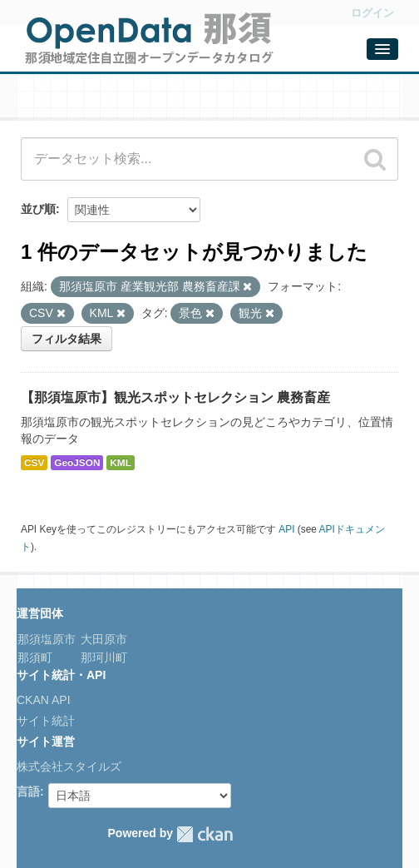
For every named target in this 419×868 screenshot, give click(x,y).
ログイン (372, 13)
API (286, 529)
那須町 (35, 657)
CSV (34, 463)
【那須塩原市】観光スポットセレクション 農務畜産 (175, 397)
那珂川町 (102, 657)
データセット (67, 97)
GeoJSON (77, 463)
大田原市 (102, 639)
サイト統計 (46, 721)
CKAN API (44, 700)
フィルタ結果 (67, 339)
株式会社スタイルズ (69, 766)
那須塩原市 (47, 639)
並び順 (38, 209)
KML (121, 463)
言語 (28, 791)
